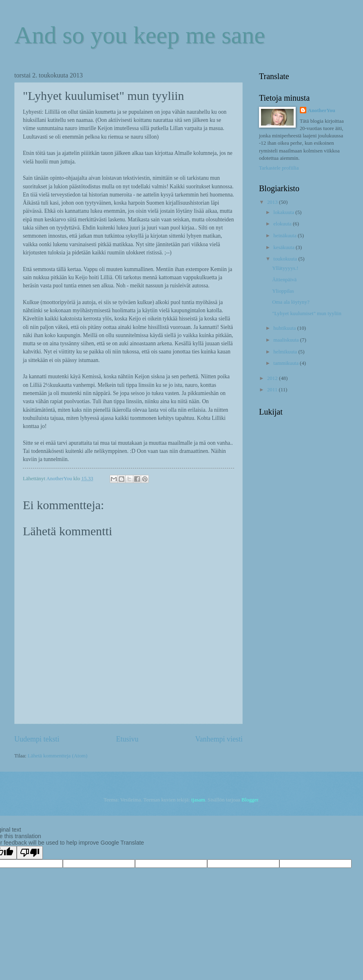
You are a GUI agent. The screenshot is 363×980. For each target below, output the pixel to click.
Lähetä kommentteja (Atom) (58, 756)
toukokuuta (286, 259)
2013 (273, 202)
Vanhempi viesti (219, 739)
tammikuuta (287, 363)
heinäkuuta (286, 236)
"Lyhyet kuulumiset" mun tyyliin (307, 313)
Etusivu (127, 739)
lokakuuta (284, 212)
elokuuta (283, 224)
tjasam (198, 800)
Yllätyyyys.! (285, 268)
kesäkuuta (284, 247)
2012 (273, 378)
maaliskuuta (287, 340)
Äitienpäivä (284, 280)
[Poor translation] (30, 853)
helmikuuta (286, 352)
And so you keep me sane (140, 35)
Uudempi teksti (37, 739)
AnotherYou (322, 110)
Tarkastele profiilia (279, 168)
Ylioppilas (283, 291)
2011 (273, 390)
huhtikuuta (285, 328)
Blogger (250, 800)
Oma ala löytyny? (291, 302)
